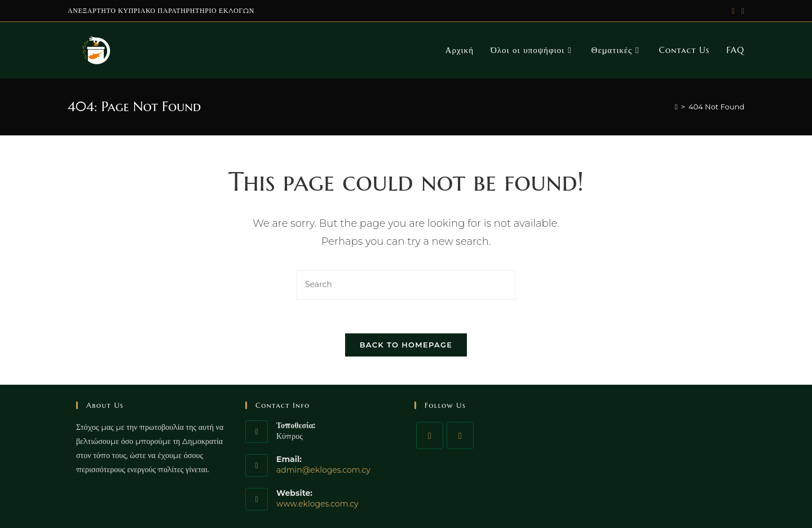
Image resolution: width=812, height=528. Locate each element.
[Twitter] (460, 435)
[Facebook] (430, 435)
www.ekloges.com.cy (317, 504)
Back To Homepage (406, 345)
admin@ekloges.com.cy (323, 470)
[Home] (676, 107)
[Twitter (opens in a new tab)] (733, 11)
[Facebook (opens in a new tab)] (741, 11)
